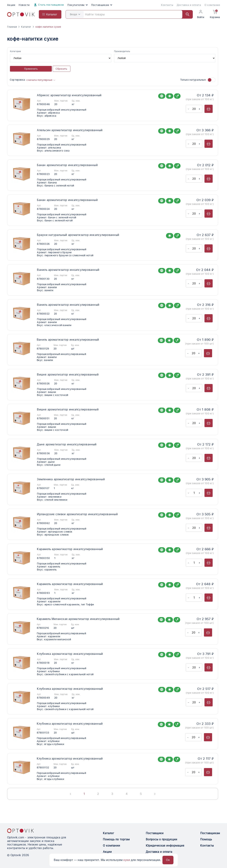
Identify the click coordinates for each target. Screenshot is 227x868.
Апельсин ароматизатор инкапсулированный (70, 130)
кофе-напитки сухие (48, 27)
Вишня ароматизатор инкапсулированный (68, 375)
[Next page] (155, 794)
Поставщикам (102, 5)
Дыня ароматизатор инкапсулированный (67, 444)
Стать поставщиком (49, 5)
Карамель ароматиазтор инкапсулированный (70, 549)
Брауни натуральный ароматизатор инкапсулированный (78, 235)
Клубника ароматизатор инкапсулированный (70, 654)
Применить (31, 69)
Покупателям (77, 5)
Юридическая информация (165, 846)
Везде (75, 14)
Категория (15, 51)
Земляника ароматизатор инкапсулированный (71, 479)
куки (127, 860)
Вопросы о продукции (161, 839)
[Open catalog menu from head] (50, 14)
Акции (11, 5)
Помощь (206, 839)
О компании (212, 5)
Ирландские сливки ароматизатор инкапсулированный (77, 514)
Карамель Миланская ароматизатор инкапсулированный (78, 619)
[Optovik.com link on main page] (21, 14)
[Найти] (186, 14)
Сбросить (61, 69)
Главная (12, 27)
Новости (24, 5)
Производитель (122, 51)
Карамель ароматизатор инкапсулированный (70, 584)
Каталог (26, 27)
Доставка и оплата (189, 5)
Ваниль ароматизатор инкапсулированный (68, 270)
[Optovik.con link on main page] (20, 831)
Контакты (167, 5)
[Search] (129, 14)
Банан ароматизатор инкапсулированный (67, 165)
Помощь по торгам (116, 839)
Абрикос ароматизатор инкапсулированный (69, 95)
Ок (168, 860)
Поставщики (155, 833)
